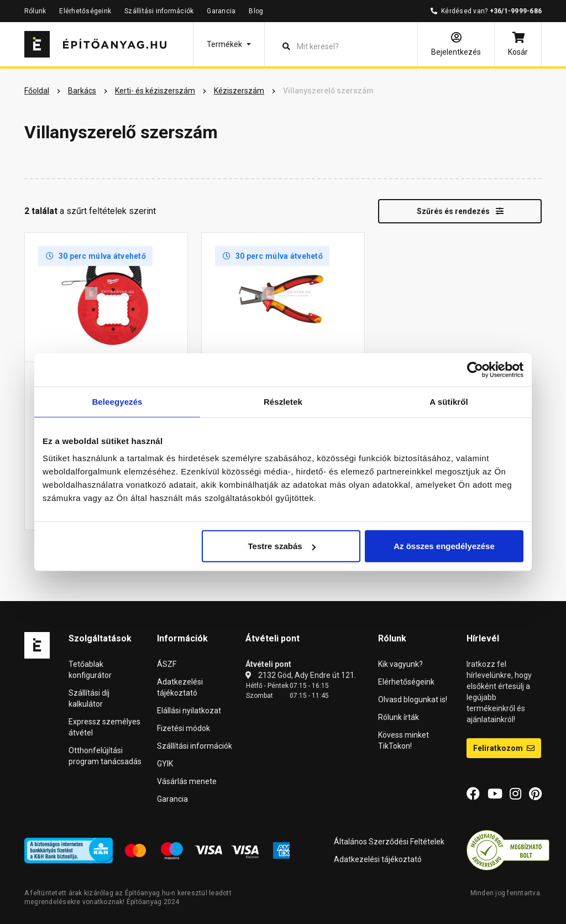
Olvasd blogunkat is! (413, 699)
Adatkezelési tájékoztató (378, 859)
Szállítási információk (159, 11)
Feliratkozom (504, 748)
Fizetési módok (184, 728)
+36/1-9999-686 (516, 11)
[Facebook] (473, 794)
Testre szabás (282, 546)
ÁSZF (167, 664)
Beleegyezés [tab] (117, 401)
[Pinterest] (535, 794)
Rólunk (35, 11)
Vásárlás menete (187, 781)
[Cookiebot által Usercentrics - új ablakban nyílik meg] (475, 369)
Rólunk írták (399, 717)
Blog (256, 11)
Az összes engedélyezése (444, 546)
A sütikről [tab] (449, 401)
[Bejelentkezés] (456, 44)
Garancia (221, 11)
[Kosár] (518, 44)
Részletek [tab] (283, 401)
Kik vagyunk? (400, 664)
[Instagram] (515, 794)
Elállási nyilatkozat (189, 711)
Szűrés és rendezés (460, 211)
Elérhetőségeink (85, 11)
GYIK (165, 764)
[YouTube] (495, 794)
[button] (229, 44)
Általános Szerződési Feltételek (389, 842)
